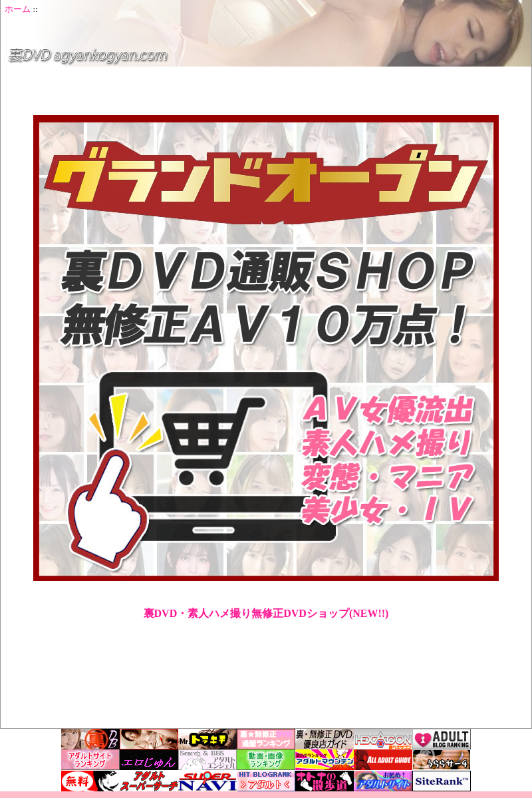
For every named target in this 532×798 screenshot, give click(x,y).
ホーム (18, 9)
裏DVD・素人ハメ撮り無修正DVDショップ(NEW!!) (266, 613)
